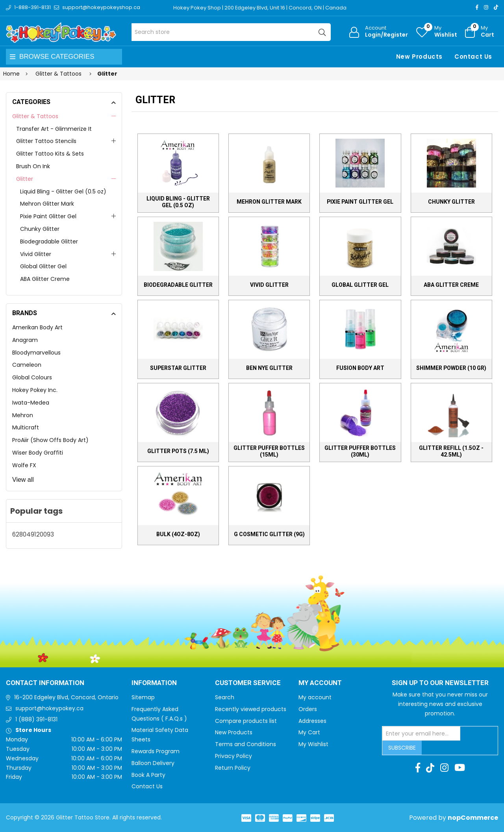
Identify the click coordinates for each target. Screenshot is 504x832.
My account (315, 697)
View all (23, 480)
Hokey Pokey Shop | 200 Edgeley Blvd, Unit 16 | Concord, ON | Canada (260, 8)
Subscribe (402, 748)
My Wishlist (313, 744)
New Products (419, 57)
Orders (308, 709)
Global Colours (32, 377)
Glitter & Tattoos (35, 116)
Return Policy (233, 768)
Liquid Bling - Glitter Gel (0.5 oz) (63, 191)
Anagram (25, 340)
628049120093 (33, 534)
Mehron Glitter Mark (47, 204)
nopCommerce (473, 818)
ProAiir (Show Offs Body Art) (50, 440)
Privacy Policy (233, 756)
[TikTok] (496, 7)
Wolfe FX (24, 465)
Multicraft (26, 427)
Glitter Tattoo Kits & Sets (50, 154)
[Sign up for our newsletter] (421, 734)
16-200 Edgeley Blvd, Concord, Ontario (66, 697)
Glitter (25, 179)
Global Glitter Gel (43, 266)
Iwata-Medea (31, 403)
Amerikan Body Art (37, 327)
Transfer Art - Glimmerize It (54, 129)
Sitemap (143, 697)
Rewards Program (156, 751)
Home (11, 74)
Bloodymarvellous (36, 353)
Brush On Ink (33, 166)
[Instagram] (486, 7)
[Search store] (231, 32)
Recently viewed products (251, 709)
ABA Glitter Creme (45, 279)
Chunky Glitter (40, 229)
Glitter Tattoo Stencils (46, 141)
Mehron (23, 415)
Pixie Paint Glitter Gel (48, 216)
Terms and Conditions (246, 744)
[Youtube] (460, 768)
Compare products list (246, 721)
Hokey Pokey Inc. (35, 390)
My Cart (309, 732)
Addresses (312, 721)
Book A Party (148, 775)
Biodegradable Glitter (49, 241)
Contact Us (473, 57)
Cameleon (27, 365)
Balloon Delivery (153, 763)
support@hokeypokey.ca (49, 708)
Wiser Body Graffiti (38, 453)
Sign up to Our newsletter (440, 683)
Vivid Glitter (36, 254)
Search (225, 697)
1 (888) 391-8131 (36, 719)
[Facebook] (477, 7)
